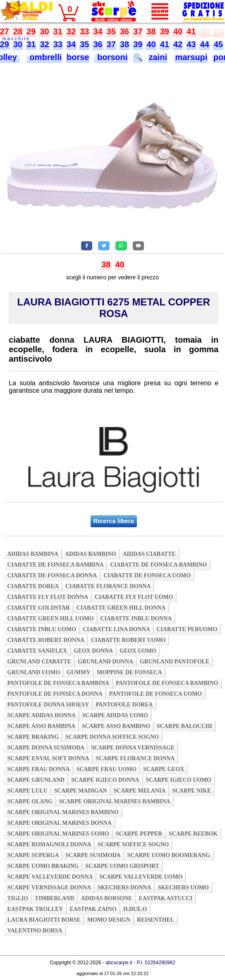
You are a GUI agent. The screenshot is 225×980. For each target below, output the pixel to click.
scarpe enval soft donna (48, 758)
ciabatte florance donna (108, 586)
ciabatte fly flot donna (48, 597)
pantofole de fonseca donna (55, 694)
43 (191, 44)
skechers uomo (183, 888)
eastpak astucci (166, 898)
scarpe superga (33, 855)
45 (218, 44)
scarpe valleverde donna (50, 877)
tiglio (18, 898)
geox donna (93, 651)
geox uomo (138, 651)
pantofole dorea (124, 705)
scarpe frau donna (38, 769)
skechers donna (124, 888)
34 (98, 31)
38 (151, 31)
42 (178, 44)
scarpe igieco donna (105, 780)
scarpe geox (164, 769)
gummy (78, 672)
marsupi (191, 57)
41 (191, 31)
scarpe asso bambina (41, 726)
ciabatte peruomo (187, 629)
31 (58, 31)
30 (44, 31)
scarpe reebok (193, 834)
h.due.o (135, 909)
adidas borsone (106, 898)
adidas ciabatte (149, 554)
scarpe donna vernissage (133, 748)
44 (204, 44)
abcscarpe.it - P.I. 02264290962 (140, 963)
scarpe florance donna (135, 758)
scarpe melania (140, 791)
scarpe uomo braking (43, 866)
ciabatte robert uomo (128, 640)
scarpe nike (191, 791)
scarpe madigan (81, 791)
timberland (54, 898)
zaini (158, 57)
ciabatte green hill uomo (50, 619)
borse (78, 57)
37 (138, 31)
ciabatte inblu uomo (41, 629)
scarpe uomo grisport (122, 866)
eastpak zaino (93, 909)
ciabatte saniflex (37, 651)
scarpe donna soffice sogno (112, 737)
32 (71, 31)
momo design (109, 920)
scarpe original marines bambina (115, 801)
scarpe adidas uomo (115, 715)
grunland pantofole (175, 662)
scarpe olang (30, 801)
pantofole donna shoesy (48, 705)
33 (84, 31)
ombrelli (44, 57)
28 (18, 31)
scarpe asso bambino (116, 726)
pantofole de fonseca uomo (156, 694)
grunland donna (105, 662)
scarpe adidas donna (41, 715)
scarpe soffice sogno (133, 844)
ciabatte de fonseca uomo (147, 575)
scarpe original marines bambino (63, 812)
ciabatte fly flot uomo (134, 597)
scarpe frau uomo (107, 769)
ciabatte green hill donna (121, 608)
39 (165, 31)
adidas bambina (32, 554)
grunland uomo (34, 672)
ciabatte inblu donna (136, 619)
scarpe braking (33, 737)
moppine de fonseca (129, 672)
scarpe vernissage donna (49, 888)
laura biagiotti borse (44, 920)
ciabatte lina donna (116, 629)
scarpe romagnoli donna (49, 844)
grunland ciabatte (39, 662)
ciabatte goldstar (38, 608)
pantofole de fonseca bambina (58, 683)
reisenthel (156, 920)
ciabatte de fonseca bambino (158, 565)
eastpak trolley (35, 909)
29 (31, 31)
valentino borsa (35, 931)
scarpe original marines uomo (58, 834)
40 (178, 31)
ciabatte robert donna (45, 640)
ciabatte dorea (33, 586)
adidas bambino (91, 554)
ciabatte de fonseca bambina (55, 565)
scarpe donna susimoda (46, 748)
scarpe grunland (36, 780)
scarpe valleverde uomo (141, 877)
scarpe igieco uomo (179, 780)
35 (111, 31)
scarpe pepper (139, 834)
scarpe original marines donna (59, 823)
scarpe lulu (27, 791)
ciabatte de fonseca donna (52, 575)
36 (124, 31)
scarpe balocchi (184, 726)
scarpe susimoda (93, 855)
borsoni (111, 57)
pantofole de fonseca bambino (167, 683)
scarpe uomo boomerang (169, 855)
